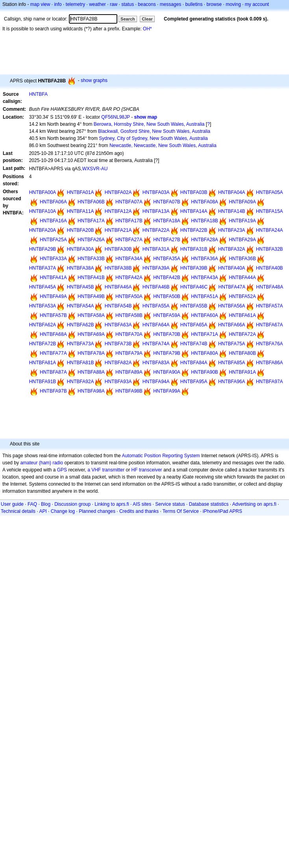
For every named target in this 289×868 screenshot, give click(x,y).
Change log (63, 511)
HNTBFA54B (118, 306)
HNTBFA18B (205, 221)
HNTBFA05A (270, 192)
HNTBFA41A (53, 278)
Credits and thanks (139, 511)
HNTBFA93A (118, 382)
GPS (62, 470)
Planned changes (97, 511)
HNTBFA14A (194, 211)
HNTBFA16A (53, 221)
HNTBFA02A (118, 192)
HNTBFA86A (270, 363)
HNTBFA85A (232, 363)
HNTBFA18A (167, 221)
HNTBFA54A (81, 306)
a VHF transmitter (106, 470)
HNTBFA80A (205, 353)
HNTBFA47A (232, 287)
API (43, 511)
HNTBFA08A (205, 202)
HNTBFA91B (43, 382)
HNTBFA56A (232, 306)
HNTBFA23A (232, 230)
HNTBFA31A (156, 249)
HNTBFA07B (167, 202)
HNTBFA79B (167, 353)
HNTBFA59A (167, 315)
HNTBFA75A (232, 344)
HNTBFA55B (194, 306)
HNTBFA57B (53, 315)
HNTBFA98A (91, 391)
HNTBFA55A (156, 306)
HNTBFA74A (156, 344)
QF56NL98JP (116, 117)
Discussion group (72, 504)
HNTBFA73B (118, 344)
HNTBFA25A (53, 240)
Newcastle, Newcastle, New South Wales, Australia (163, 145)
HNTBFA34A (129, 259)
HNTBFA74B (194, 344)
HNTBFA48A (270, 287)
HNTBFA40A (232, 268)
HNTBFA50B (167, 296)
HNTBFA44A (242, 278)
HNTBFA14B (232, 211)
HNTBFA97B (53, 391)
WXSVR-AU (95, 169)
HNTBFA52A (242, 296)
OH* (147, 29)
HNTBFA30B (118, 249)
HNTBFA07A (129, 202)
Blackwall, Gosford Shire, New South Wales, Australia (154, 131)
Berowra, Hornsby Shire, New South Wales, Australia (149, 124)
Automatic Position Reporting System (161, 456)
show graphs (94, 80)
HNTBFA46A (118, 287)
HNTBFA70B (167, 334)
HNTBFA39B (194, 268)
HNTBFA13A (156, 211)
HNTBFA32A (232, 249)
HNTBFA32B (270, 249)
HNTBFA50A (129, 296)
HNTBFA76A (270, 344)
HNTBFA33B (91, 259)
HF (135, 470)
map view (40, 4)
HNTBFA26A (91, 240)
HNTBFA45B (81, 287)
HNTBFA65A (194, 325)
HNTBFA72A (242, 334)
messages (171, 4)
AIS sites (142, 504)
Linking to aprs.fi (112, 504)
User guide (12, 504)
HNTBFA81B (81, 363)
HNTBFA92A (81, 382)
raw (114, 4)
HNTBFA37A (43, 268)
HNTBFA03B (194, 192)
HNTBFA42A (129, 278)
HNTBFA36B (242, 259)
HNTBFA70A (129, 334)
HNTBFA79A (129, 353)
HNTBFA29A (242, 240)
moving (233, 4)
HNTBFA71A (205, 334)
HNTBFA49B (91, 296)
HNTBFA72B (43, 344)
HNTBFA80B (242, 353)
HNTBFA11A (81, 211)
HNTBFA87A (53, 372)
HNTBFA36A (205, 259)
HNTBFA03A (156, 192)
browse (214, 4)
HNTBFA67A (270, 325)
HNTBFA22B (194, 230)
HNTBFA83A (156, 363)
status (128, 4)
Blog (46, 504)
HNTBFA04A (232, 192)
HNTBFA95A (194, 382)
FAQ (32, 504)
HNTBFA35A (167, 259)
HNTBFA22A (156, 230)
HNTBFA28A (205, 240)
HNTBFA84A (194, 363)
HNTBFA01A (81, 192)
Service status (170, 504)
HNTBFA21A (118, 230)
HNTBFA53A (43, 306)
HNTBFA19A (242, 221)
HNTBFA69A (91, 334)
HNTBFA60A (205, 315)
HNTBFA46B (156, 287)
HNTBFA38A (81, 268)
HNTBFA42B (167, 278)
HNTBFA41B (91, 278)
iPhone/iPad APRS (222, 511)
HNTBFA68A (53, 334)
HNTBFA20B (81, 230)
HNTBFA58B (129, 315)
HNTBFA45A (43, 287)
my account (257, 4)
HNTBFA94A (156, 382)
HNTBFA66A (232, 325)
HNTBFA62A (43, 325)
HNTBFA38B (118, 268)
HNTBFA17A (91, 221)
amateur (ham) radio (42, 463)
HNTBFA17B (129, 221)
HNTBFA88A (91, 372)
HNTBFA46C (194, 287)
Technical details (18, 511)
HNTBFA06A (53, 202)
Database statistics (209, 504)
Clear (147, 19)
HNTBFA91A (242, 372)
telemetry (75, 4)
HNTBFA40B (270, 268)
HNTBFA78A (91, 353)
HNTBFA (38, 94)
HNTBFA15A (270, 211)
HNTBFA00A (43, 192)
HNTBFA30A (81, 249)
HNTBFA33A (53, 259)
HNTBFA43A (205, 278)
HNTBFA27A (129, 240)
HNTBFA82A (118, 363)
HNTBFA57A (270, 306)
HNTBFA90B (205, 372)
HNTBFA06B (91, 202)
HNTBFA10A (43, 211)
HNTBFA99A (167, 391)
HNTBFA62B (81, 325)
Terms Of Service (181, 511)
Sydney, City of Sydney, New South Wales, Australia (153, 138)
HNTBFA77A (53, 353)
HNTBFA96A (232, 382)
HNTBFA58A (91, 315)
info (58, 4)
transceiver (151, 470)
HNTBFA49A (53, 296)
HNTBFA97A (270, 382)
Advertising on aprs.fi (254, 504)
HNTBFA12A (118, 211)
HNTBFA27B (167, 240)
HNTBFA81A (43, 363)
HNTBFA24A (270, 230)
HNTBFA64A (156, 325)
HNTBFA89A (129, 372)
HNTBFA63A (118, 325)
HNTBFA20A (43, 230)
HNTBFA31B (194, 249)
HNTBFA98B (129, 391)
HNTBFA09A (242, 202)
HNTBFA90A (167, 372)
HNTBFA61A (242, 315)
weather (97, 4)
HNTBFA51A (205, 296)
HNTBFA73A (81, 344)
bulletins (194, 4)
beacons (147, 4)
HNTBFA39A (156, 268)
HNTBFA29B (43, 249)
